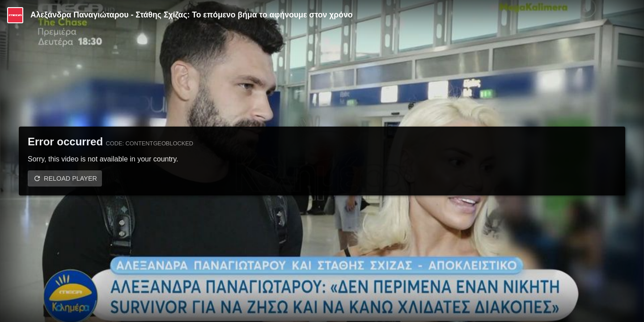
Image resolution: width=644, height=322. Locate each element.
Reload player (70, 178)
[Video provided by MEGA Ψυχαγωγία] (15, 15)
